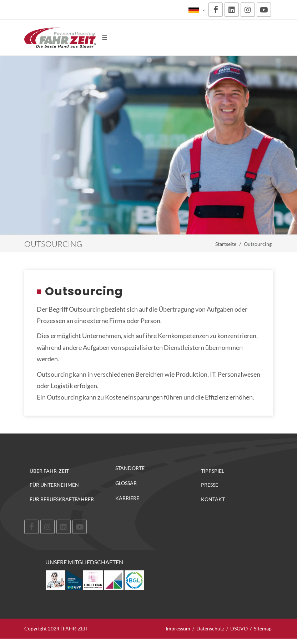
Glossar (126, 483)
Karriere (127, 498)
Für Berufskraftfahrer (62, 499)
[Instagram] (248, 10)
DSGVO (239, 628)
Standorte (130, 468)
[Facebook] (216, 10)
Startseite (226, 244)
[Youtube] (264, 10)
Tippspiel (213, 471)
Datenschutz (210, 628)
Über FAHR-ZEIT (49, 471)
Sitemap (263, 628)
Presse (210, 485)
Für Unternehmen (54, 485)
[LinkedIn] (232, 10)
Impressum (178, 628)
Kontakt (213, 499)
